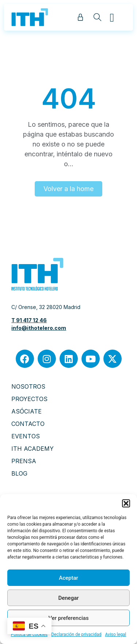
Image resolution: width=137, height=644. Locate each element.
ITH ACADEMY (33, 449)
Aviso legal (116, 635)
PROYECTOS (29, 399)
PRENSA (24, 461)
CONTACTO (28, 424)
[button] (126, 503)
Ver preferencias (68, 618)
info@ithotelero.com (39, 328)
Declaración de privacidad (76, 635)
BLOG (19, 473)
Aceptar (68, 578)
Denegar (68, 598)
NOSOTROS (28, 386)
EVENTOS (26, 436)
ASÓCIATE (26, 411)
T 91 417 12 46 (29, 320)
